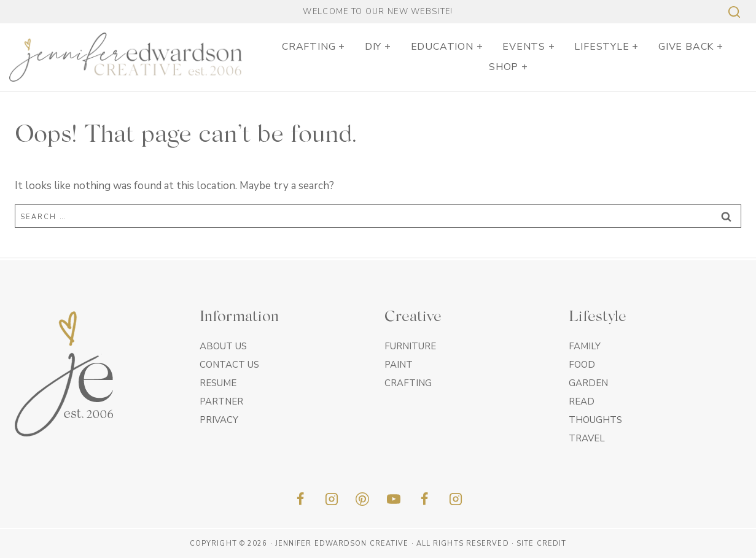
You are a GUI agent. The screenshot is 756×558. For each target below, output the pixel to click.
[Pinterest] (362, 499)
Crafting (408, 383)
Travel (587, 438)
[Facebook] (300, 499)
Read (582, 401)
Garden (588, 383)
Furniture (410, 346)
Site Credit (541, 544)
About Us (223, 346)
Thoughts (595, 420)
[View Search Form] (733, 12)
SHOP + (509, 67)
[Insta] (456, 499)
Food (582, 365)
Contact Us (229, 365)
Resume (218, 383)
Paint (399, 365)
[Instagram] (332, 499)
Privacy (219, 420)
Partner (221, 401)
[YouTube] (394, 499)
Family (585, 346)
